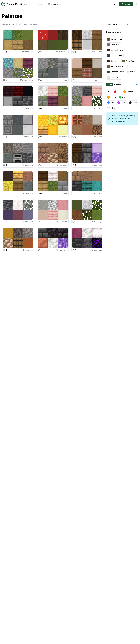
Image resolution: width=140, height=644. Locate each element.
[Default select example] (118, 24)
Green (123, 97)
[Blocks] (62, 24)
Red (117, 92)
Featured (37, 4)
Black (133, 103)
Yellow (112, 97)
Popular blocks (114, 32)
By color (114, 84)
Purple (122, 103)
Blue (111, 103)
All (109, 92)
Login (113, 4)
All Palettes (54, 4)
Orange (128, 92)
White (111, 108)
